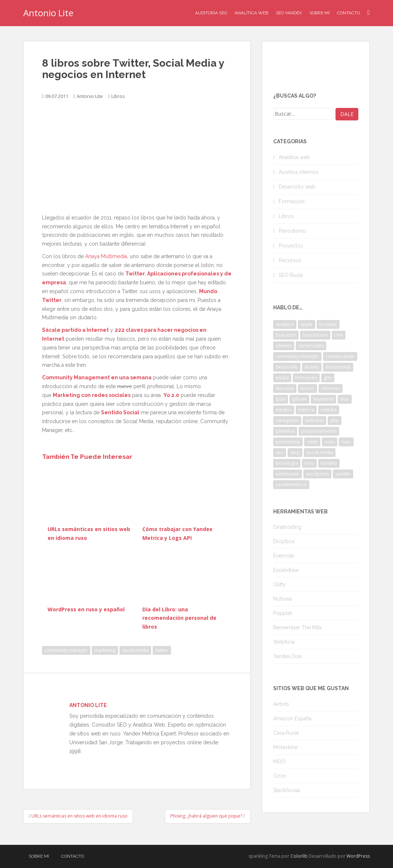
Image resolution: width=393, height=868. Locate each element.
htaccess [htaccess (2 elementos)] (285, 388)
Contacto (348, 13)
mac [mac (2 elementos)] (345, 399)
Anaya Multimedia (106, 256)
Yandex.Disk (287, 656)
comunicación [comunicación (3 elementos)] (340, 356)
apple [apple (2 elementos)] (307, 324)
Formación (292, 201)
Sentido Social (120, 412)
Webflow (284, 642)
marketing (105, 650)
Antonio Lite (48, 13)
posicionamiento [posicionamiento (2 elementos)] (319, 431)
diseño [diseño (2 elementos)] (312, 367)
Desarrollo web (297, 187)
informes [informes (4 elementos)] (331, 388)
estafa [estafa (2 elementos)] (282, 378)
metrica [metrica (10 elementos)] (306, 410)
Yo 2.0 (171, 395)
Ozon (280, 776)
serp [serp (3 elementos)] (295, 452)
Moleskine (285, 747)
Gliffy (279, 584)
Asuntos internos (299, 172)
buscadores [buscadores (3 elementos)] (315, 335)
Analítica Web (251, 13)
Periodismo (292, 231)
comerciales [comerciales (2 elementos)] (311, 346)
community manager (66, 650)
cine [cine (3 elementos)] (339, 335)
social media (135, 650)
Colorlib (299, 856)
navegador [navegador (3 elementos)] (287, 420)
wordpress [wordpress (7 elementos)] (317, 474)
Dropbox (284, 541)
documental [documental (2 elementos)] (338, 367)
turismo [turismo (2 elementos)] (329, 463)
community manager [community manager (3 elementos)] (297, 356)
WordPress (358, 856)
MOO (279, 762)
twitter (162, 650)
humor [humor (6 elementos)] (307, 388)
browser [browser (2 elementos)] (328, 324)
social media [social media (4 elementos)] (320, 452)
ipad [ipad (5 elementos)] (281, 399)
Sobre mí (319, 13)
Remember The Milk (298, 628)
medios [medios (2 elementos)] (284, 410)
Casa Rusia (286, 733)
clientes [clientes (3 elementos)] (284, 346)
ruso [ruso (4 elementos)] (346, 442)
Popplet (283, 613)
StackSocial (287, 790)
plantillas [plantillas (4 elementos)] (285, 431)
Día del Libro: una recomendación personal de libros (179, 618)
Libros (118, 96)
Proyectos (291, 246)
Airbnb (281, 704)
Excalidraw (286, 570)
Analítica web (294, 157)
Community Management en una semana (97, 377)
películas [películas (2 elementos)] (314, 420)
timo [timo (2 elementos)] (309, 463)
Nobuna (283, 599)
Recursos (290, 260)
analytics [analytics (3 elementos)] (285, 324)
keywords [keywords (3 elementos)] (324, 399)
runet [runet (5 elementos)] (312, 442)
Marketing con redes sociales (92, 395)
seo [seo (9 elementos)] (280, 452)
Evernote (284, 556)
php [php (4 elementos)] (335, 420)
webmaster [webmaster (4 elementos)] (288, 474)
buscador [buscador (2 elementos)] (286, 335)
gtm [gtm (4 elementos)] (328, 378)
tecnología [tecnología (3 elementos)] (287, 463)
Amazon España (292, 718)
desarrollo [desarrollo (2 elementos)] (287, 367)
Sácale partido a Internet (75, 330)
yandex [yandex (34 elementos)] (343, 474)
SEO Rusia (291, 275)
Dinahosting (287, 527)
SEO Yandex (289, 13)
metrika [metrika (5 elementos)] (329, 410)
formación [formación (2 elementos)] (306, 378)
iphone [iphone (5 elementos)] (299, 399)
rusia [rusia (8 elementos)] (330, 442)
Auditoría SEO (211, 13)
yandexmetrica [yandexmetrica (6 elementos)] (291, 484)
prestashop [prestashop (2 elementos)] (288, 442)
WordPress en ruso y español (86, 609)
